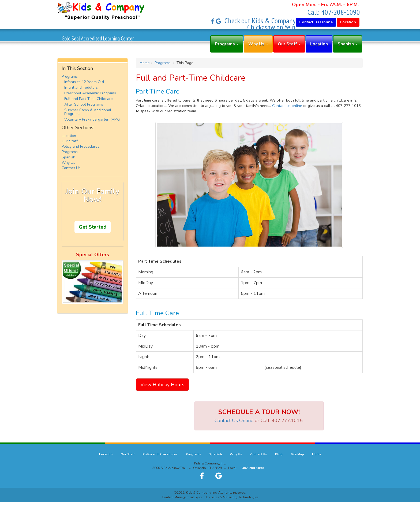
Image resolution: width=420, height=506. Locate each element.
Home (145, 63)
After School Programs (84, 104)
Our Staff (289, 44)
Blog (279, 454)
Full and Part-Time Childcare (89, 99)
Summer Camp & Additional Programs (88, 112)
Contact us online (287, 106)
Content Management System (184, 497)
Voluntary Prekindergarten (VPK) (92, 119)
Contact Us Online (234, 421)
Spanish (348, 44)
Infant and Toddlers (81, 88)
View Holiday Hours (162, 385)
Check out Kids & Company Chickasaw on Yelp (260, 24)
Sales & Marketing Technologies (235, 497)
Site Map (297, 454)
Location (319, 44)
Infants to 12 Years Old (84, 82)
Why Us (258, 44)
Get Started (93, 227)
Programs (227, 44)
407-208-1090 (341, 12)
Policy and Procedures (80, 146)
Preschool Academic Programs (90, 93)
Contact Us (71, 168)
